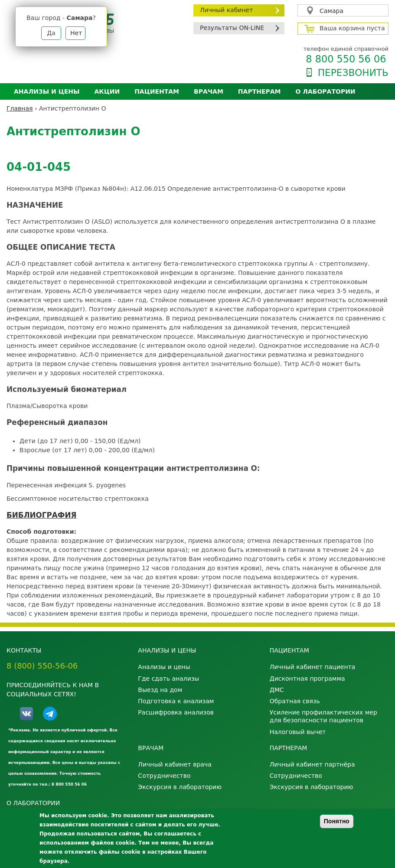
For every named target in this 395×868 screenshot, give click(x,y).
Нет (76, 33)
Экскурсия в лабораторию (180, 787)
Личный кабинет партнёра (312, 764)
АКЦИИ (107, 91)
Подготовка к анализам (176, 701)
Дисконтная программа (307, 679)
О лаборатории (326, 91)
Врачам (209, 91)
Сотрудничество (164, 776)
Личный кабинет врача (175, 764)
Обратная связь (295, 701)
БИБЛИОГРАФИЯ (41, 515)
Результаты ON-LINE (232, 28)
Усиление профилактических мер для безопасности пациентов (323, 716)
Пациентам (157, 91)
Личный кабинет (226, 10)
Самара (331, 11)
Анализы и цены (47, 91)
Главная (20, 108)
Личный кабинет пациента (313, 667)
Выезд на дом (160, 690)
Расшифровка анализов (176, 712)
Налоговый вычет (298, 732)
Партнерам (260, 91)
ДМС (277, 690)
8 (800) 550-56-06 (42, 666)
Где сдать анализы (168, 679)
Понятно (337, 821)
